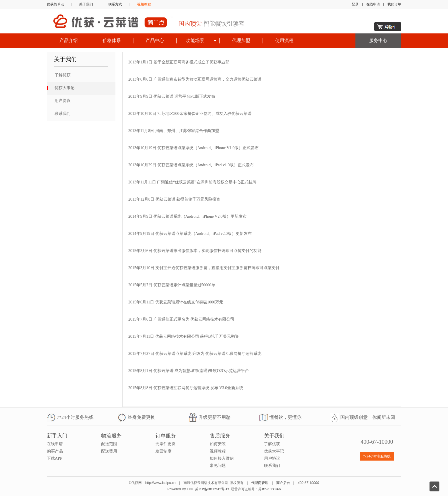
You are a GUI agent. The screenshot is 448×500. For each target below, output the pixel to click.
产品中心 (155, 40)
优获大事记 (65, 88)
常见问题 (218, 466)
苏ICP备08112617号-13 (212, 489)
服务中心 (378, 40)
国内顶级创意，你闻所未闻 (368, 417)
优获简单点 (55, 4)
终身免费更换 (141, 417)
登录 (355, 4)
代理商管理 (260, 483)
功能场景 (195, 40)
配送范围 (109, 444)
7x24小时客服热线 (377, 456)
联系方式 (115, 4)
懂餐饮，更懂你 (285, 417)
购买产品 (55, 451)
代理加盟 (241, 40)
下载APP (55, 458)
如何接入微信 (222, 458)
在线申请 (373, 4)
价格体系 (112, 40)
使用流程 (284, 40)
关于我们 (86, 4)
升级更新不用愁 (215, 417)
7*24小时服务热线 (75, 417)
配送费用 (109, 451)
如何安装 (218, 444)
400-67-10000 (377, 442)
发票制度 (163, 451)
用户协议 (63, 101)
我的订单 (394, 4)
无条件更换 (165, 444)
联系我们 (63, 114)
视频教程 (144, 4)
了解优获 (63, 75)
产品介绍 (69, 40)
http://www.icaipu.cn (160, 483)
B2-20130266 (271, 489)
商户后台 (283, 483)
